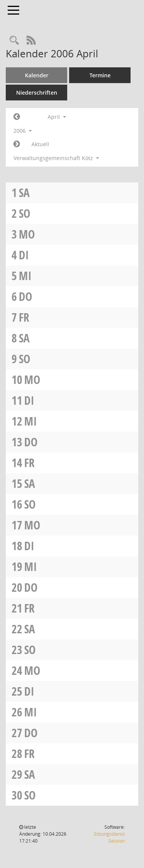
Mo (27, 234)
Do (26, 296)
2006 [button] (23, 131)
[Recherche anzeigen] (14, 41)
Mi (25, 276)
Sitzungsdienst (109, 837)
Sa (24, 193)
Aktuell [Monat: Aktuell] (40, 144)
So (25, 213)
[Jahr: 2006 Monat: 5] (17, 144)
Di (24, 255)
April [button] (57, 117)
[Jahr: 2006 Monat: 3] (17, 117)
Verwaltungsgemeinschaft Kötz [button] (56, 158)
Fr (24, 317)
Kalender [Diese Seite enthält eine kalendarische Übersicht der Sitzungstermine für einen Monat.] (37, 75)
